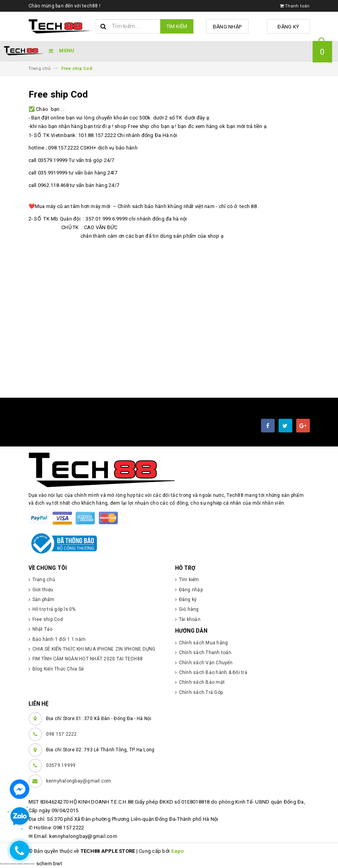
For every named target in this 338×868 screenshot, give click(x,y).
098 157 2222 (62, 734)
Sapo (177, 851)
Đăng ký (290, 27)
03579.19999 (61, 765)
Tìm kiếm (177, 26)
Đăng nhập (233, 27)
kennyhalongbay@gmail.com (79, 781)
